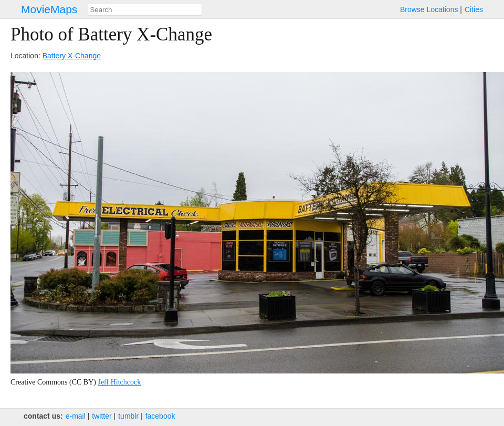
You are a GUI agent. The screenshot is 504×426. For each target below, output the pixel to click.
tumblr (128, 416)
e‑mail (76, 416)
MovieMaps (49, 9)
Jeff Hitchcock (119, 382)
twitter (102, 416)
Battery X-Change (72, 56)
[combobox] (145, 10)
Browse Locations (429, 9)
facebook (160, 416)
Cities (474, 9)
